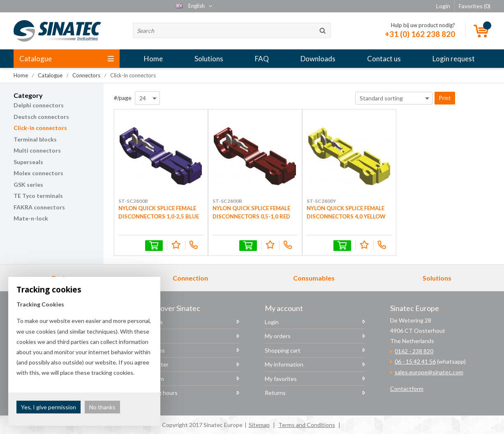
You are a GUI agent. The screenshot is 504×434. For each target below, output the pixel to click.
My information (284, 364)
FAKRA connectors (39, 207)
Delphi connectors (39, 105)
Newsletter (154, 364)
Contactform (407, 389)
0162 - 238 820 (414, 351)
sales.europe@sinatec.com (429, 372)
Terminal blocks (35, 139)
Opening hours (158, 393)
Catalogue (67, 59)
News (146, 336)
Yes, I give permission (49, 407)
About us (151, 322)
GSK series (28, 185)
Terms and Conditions (307, 425)
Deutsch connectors (41, 117)
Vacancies (152, 350)
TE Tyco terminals (38, 196)
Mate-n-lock (31, 218)
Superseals (28, 162)
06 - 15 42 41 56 (415, 361)
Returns (275, 393)
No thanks (102, 407)
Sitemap (259, 425)
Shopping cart (283, 350)
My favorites (281, 379)
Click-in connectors (40, 128)
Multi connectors (37, 150)
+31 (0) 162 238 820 (420, 34)
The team (151, 379)
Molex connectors (38, 173)
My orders (278, 336)
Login (272, 322)
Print (445, 98)
